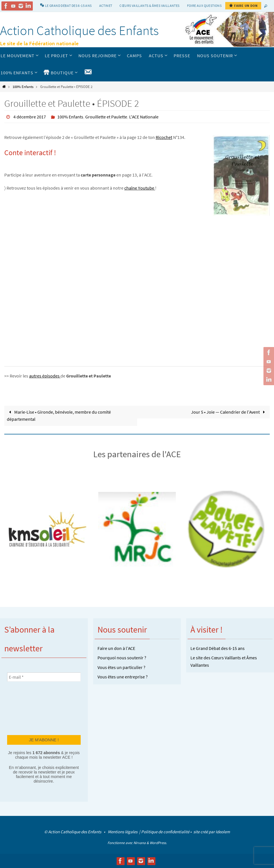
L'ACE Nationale (144, 117)
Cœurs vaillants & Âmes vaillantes (149, 6)
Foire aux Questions (204, 6)
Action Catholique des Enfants (79, 30)
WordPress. (158, 843)
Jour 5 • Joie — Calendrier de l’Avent (229, 412)
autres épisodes (45, 376)
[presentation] (31, 708)
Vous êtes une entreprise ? (123, 677)
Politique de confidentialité (165, 832)
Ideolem (223, 832)
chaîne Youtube (140, 188)
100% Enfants (23, 87)
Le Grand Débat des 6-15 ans (218, 648)
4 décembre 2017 (30, 117)
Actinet (106, 6)
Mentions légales (123, 832)
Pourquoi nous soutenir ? (122, 658)
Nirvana (140, 843)
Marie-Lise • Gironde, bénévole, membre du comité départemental (59, 416)
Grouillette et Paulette (106, 117)
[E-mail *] (44, 677)
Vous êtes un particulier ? (121, 667)
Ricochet (164, 137)
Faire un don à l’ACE (116, 648)
